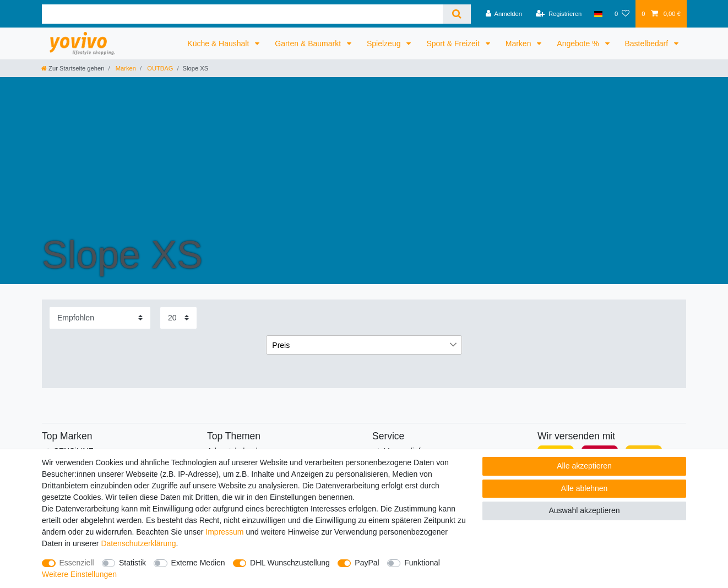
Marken (520, 43)
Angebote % (579, 43)
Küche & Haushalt (219, 43)
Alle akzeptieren (584, 466)
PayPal (367, 563)
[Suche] (457, 14)
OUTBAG (159, 68)
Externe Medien (198, 563)
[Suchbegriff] (242, 14)
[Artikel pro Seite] (178, 318)
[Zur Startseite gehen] (73, 68)
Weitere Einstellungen (79, 574)
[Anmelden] (504, 14)
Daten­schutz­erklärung (138, 543)
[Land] (598, 14)
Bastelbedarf (648, 43)
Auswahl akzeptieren (584, 510)
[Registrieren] (559, 14)
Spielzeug (385, 43)
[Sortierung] (100, 318)
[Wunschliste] (622, 14)
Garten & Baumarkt (309, 43)
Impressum (224, 532)
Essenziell (77, 563)
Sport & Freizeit (454, 43)
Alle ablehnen (585, 488)
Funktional (422, 563)
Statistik (132, 563)
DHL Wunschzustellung (290, 563)
